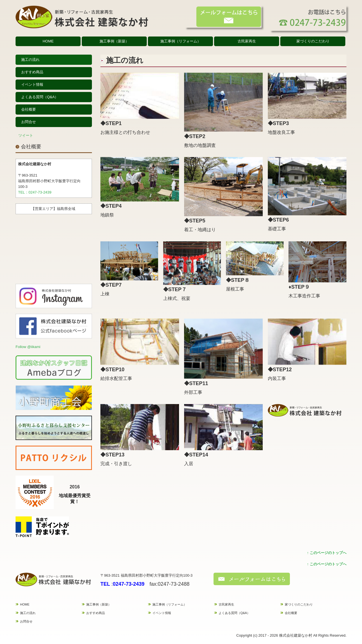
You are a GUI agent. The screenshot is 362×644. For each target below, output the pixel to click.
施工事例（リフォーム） (181, 41)
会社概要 (29, 109)
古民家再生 (247, 41)
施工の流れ (30, 60)
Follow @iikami (28, 347)
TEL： (23, 192)
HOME (48, 41)
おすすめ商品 (32, 72)
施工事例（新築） (114, 41)
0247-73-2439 (40, 192)
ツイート (26, 135)
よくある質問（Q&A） (40, 97)
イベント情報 (32, 84)
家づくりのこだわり (313, 41)
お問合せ (29, 122)
